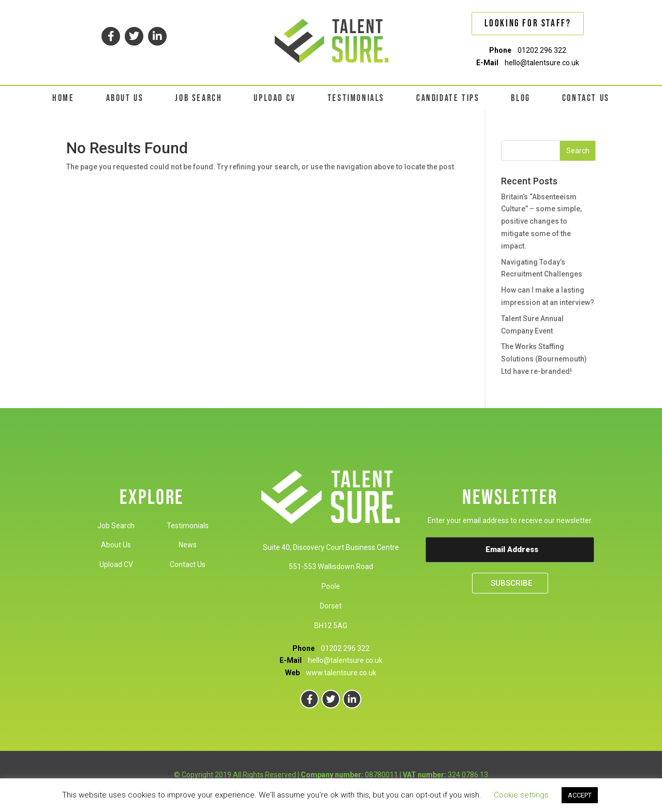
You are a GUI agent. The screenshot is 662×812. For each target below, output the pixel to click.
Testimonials (188, 526)
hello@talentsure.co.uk (542, 63)
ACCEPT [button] (580, 795)
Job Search (116, 526)
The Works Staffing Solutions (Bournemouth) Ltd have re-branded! (544, 359)
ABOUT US (125, 98)
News (188, 545)
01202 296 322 (542, 50)
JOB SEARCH (198, 98)
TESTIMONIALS (356, 98)
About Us (116, 545)
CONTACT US (586, 98)
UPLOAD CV (275, 98)
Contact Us (188, 564)
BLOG (520, 98)
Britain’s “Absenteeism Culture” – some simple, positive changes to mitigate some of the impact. (541, 221)
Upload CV (116, 564)
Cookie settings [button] (521, 795)
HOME (63, 98)
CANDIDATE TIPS (448, 98)
